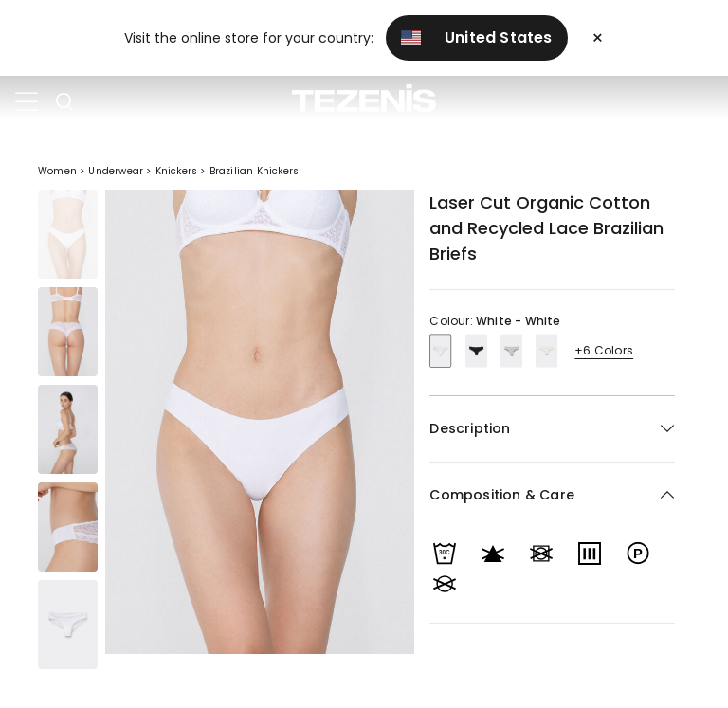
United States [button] (477, 37)
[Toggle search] (64, 102)
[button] (552, 495)
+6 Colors (604, 350)
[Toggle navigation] (27, 102)
